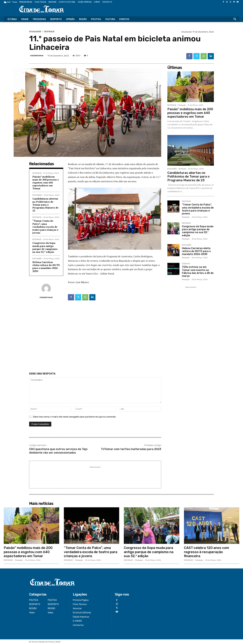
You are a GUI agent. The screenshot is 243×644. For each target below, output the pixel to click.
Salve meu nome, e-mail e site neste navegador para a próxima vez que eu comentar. (74, 417)
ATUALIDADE (35, 32)
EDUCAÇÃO (37, 195)
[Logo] (42, 9)
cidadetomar (37, 55)
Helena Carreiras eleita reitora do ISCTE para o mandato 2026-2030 (46, 267)
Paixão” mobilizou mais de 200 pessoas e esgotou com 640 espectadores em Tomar (46, 183)
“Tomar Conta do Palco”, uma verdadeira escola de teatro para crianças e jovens (45, 227)
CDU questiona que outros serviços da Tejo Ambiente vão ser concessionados (58, 451)
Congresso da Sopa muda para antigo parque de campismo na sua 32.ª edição (45, 247)
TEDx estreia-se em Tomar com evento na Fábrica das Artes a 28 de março (198, 271)
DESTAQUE (49, 32)
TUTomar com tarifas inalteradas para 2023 (131, 449)
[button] (235, 19)
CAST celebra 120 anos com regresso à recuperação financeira (207, 552)
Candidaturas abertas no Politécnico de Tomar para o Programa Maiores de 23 (45, 205)
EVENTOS (186, 264)
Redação (182, 105)
